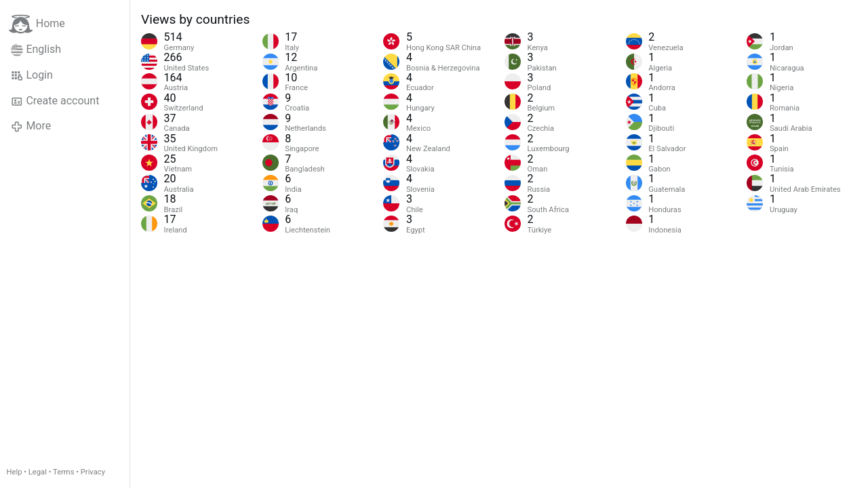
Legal (38, 472)
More (31, 126)
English (36, 49)
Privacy (93, 472)
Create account (55, 101)
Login (32, 75)
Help (15, 472)
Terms (63, 472)
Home (37, 24)
